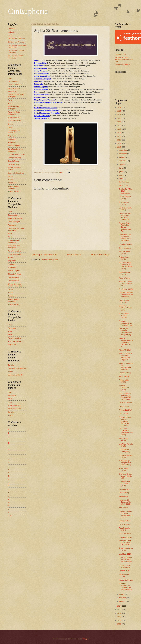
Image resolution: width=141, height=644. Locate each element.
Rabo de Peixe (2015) (124, 252)
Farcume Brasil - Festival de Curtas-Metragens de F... (125, 227)
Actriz (10, 103)
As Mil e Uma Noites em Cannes (124, 316)
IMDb (10, 35)
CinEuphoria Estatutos (16, 39)
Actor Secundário (15, 117)
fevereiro (123, 598)
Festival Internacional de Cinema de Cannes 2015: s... (126, 342)
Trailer (10, 180)
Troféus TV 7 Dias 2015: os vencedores (126, 191)
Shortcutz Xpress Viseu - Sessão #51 (126, 283)
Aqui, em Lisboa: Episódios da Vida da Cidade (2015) (126, 266)
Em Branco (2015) (126, 289)
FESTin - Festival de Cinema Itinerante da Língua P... (125, 357)
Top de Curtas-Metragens (14, 187)
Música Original (14, 146)
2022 (119, 122)
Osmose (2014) (125, 524)
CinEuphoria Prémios (16, 42)
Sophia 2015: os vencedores (125, 566)
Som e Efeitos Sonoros (17, 154)
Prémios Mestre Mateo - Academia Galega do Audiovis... (125, 421)
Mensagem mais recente (44, 255)
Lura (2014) (123, 413)
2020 (119, 129)
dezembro (123, 150)
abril (121, 179)
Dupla (10, 127)
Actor (10, 100)
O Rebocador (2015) (124, 203)
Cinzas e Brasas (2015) (125, 198)
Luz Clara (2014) (125, 554)
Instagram (12, 32)
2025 (119, 111)
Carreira (11, 365)
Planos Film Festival (122, 65)
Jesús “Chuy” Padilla (124, 439)
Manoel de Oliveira (126, 580)
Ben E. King (123, 185)
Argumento (12, 136)
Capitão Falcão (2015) (125, 273)
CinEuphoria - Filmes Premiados (16, 52)
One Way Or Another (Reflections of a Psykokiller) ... (126, 332)
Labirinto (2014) (125, 373)
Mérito (10, 372)
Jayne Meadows (125, 248)
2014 (119, 606)
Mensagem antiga (100, 255)
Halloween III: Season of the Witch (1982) (125, 502)
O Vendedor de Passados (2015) (125, 484)
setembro (123, 161)
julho (121, 168)
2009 (119, 624)
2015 (119, 147)
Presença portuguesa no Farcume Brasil (126, 323)
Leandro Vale (124, 571)
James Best (123, 496)
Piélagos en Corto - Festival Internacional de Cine (124, 60)
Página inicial (74, 255)
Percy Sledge (124, 376)
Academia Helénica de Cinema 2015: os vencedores (125, 587)
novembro (123, 154)
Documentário (13, 82)
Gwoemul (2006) (125, 489)
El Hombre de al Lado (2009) (125, 451)
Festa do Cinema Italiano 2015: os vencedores (125, 560)
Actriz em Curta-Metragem (14, 113)
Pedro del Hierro (125, 534)
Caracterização (14, 164)
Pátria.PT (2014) (125, 350)
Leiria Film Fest (121, 54)
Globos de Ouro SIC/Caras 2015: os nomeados (125, 216)
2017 (119, 140)
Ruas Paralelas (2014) (125, 529)
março (122, 594)
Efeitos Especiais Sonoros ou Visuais (15, 285)
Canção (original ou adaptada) (15, 150)
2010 (119, 620)
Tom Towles (123, 508)
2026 (119, 108)
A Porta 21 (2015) (126, 410)
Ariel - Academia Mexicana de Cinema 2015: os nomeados (125, 396)
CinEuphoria (28, 11)
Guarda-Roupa (14, 161)
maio (121, 175)
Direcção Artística (15, 158)
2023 (119, 118)
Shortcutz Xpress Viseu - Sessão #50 (126, 476)
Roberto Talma (124, 278)
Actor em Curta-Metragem (14, 108)
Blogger (85, 639)
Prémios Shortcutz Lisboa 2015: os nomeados (126, 295)
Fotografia (12, 143)
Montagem (12, 139)
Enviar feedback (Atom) (50, 260)
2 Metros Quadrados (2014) (124, 388)
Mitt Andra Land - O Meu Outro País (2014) (125, 543)
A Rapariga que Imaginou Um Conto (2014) (125, 463)
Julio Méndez (124, 182)
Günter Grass (124, 406)
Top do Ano (12, 183)
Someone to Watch (15, 375)
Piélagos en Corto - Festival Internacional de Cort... (126, 514)
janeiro (122, 601)
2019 (119, 133)
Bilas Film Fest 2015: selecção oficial (126, 308)
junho (122, 172)
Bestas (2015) (124, 521)
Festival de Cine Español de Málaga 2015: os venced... (125, 238)
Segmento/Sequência (16, 173)
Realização (12, 91)
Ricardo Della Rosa (124, 575)
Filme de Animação (15, 85)
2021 (119, 125)
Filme (10, 78)
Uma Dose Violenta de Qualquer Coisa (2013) (126, 432)
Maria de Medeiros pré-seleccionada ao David (126, 366)
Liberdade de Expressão (17, 368)
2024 (119, 115)
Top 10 (11, 415)
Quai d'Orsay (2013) (124, 301)
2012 (119, 613)
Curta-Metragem (14, 88)
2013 (119, 610)
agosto (122, 164)
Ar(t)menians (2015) (124, 258)
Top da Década (14, 192)
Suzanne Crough (125, 244)
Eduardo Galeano (126, 403)
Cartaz (11, 176)
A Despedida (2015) (124, 381)
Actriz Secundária (15, 121)
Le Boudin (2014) (125, 537)
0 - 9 (10, 516)
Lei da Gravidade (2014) (125, 209)
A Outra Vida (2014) (124, 469)
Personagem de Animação (14, 132)
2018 (119, 136)
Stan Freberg (124, 493)
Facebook (12, 29)
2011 (119, 617)
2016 (119, 143)
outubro (122, 157)
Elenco (11, 124)
